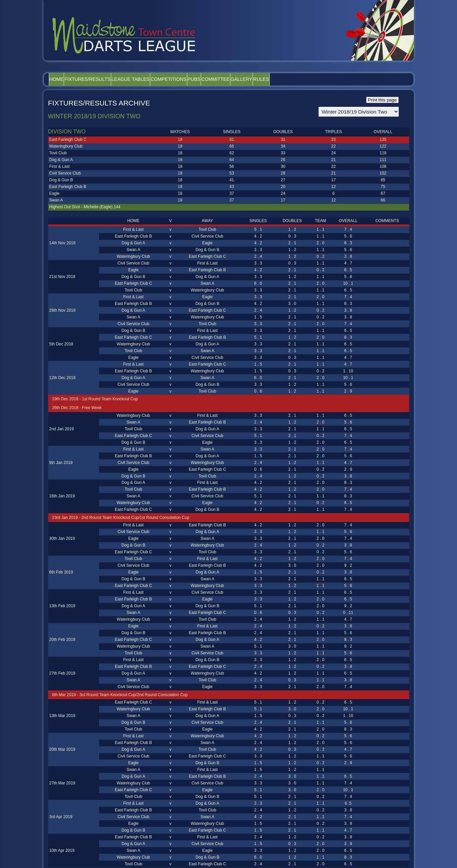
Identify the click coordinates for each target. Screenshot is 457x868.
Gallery (298, 79)
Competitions (199, 79)
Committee (264, 79)
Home (61, 79)
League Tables (152, 79)
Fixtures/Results (101, 79)
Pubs (233, 79)
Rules (327, 79)
